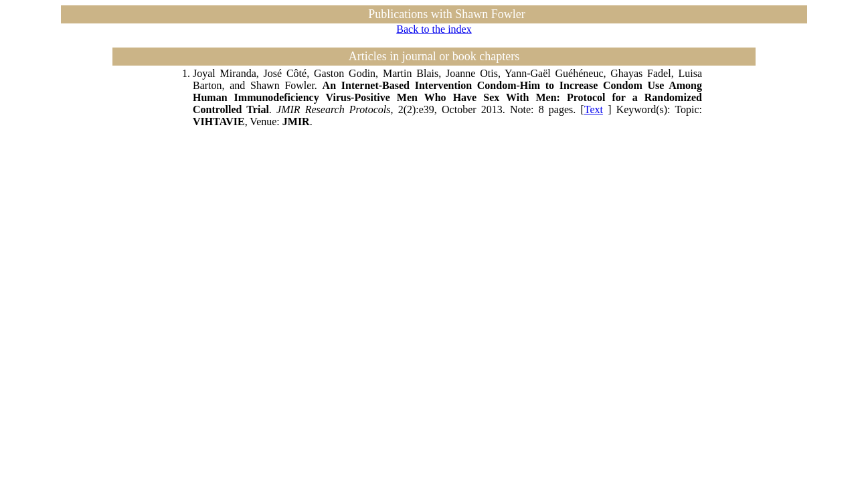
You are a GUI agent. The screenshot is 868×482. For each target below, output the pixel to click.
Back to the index (434, 29)
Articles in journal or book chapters (434, 56)
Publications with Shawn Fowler (447, 14)
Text (594, 109)
